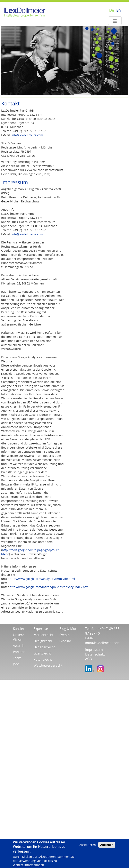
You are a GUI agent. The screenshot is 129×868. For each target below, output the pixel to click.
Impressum (94, 650)
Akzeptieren (88, 845)
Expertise (41, 629)
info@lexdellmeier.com (27, 135)
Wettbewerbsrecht (48, 665)
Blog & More (69, 629)
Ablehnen (107, 845)
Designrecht (43, 641)
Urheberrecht (44, 647)
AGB (88, 659)
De (111, 10)
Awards (19, 646)
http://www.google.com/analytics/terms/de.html (42, 579)
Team (17, 658)
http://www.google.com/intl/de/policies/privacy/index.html (49, 587)
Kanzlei (18, 629)
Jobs (16, 664)
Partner (19, 652)
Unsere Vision (19, 637)
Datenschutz (95, 654)
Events (64, 635)
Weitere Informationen (28, 865)
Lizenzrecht (42, 653)
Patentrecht (43, 659)
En (118, 10)
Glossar (65, 641)
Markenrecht (44, 635)
